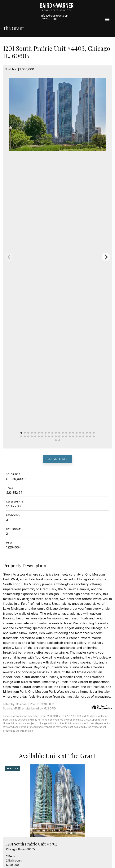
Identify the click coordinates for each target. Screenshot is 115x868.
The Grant (13, 28)
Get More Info (58, 459)
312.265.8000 (49, 19)
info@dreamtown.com (55, 16)
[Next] (106, 257)
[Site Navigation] (107, 20)
